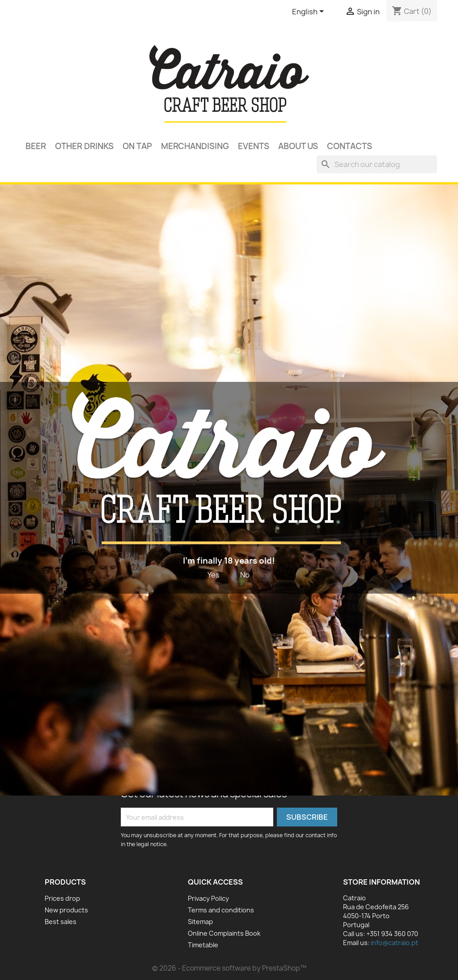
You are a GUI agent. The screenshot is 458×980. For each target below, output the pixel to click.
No (245, 575)
